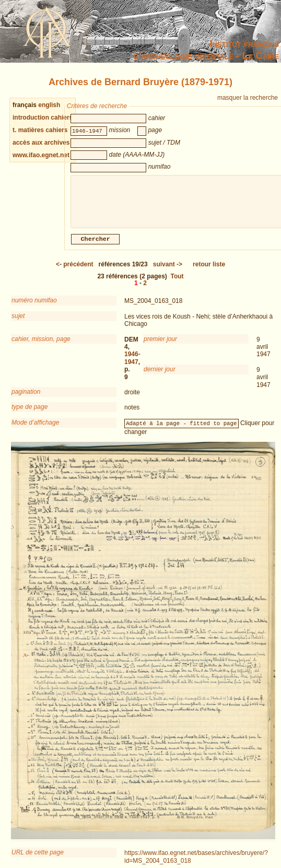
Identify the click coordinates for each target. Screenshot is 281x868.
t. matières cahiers (40, 130)
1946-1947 (132, 364)
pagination (26, 398)
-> (168, 271)
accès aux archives (41, 143)
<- (75, 271)
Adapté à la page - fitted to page (181, 429)
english (49, 105)
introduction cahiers (43, 118)
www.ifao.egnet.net (41, 155)
